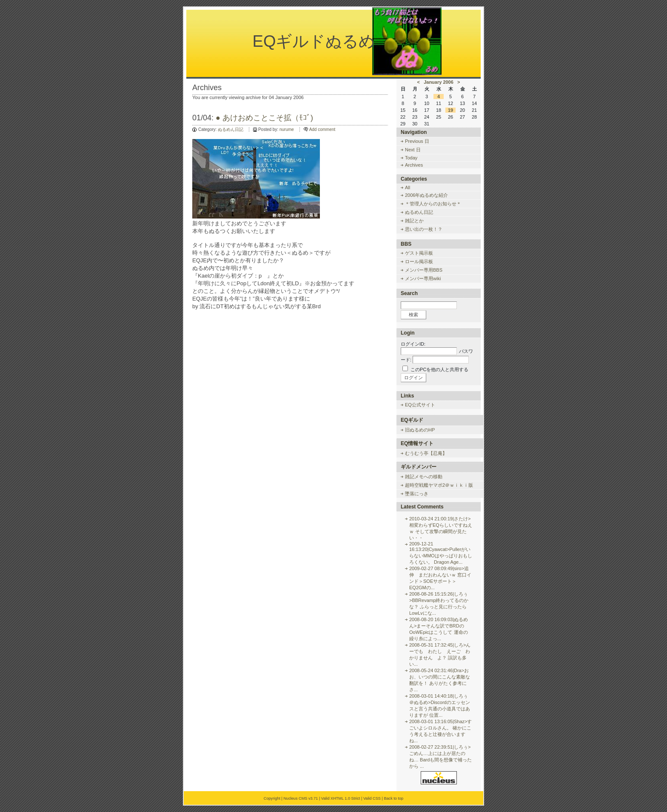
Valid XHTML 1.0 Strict (341, 798)
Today (411, 158)
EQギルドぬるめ (314, 41)
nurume (287, 129)
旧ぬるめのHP (420, 430)
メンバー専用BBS (424, 270)
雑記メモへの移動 (424, 477)
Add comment (322, 129)
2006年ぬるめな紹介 (426, 195)
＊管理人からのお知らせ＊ (433, 204)
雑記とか (414, 221)
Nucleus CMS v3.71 (301, 798)
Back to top (393, 798)
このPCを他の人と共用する (439, 369)
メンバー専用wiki (423, 278)
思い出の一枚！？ (424, 229)
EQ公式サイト (420, 405)
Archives (414, 165)
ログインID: (413, 344)
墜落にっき (417, 494)
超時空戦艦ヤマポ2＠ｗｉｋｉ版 (439, 485)
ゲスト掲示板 (419, 253)
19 (450, 110)
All (408, 187)
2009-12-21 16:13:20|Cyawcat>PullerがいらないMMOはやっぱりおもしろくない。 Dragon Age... (441, 553)
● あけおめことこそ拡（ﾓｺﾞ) (264, 118)
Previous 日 (417, 141)
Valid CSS (372, 798)
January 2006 (439, 82)
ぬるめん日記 (231, 129)
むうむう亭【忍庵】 (426, 453)
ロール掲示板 (419, 261)
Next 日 (413, 150)
